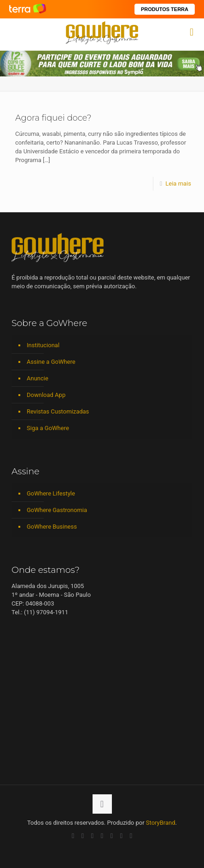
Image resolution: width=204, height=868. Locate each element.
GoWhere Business (52, 527)
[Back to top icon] (102, 804)
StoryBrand (161, 823)
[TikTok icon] (131, 836)
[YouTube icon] (83, 836)
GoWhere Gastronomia (57, 510)
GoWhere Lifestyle (51, 493)
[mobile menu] (192, 32)
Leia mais (178, 184)
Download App (46, 395)
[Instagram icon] (102, 836)
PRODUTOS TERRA (165, 9)
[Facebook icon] (73, 836)
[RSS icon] (121, 836)
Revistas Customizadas (58, 411)
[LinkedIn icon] (92, 836)
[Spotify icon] (112, 836)
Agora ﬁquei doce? (53, 118)
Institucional (43, 345)
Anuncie (38, 378)
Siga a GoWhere (48, 428)
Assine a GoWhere (51, 362)
